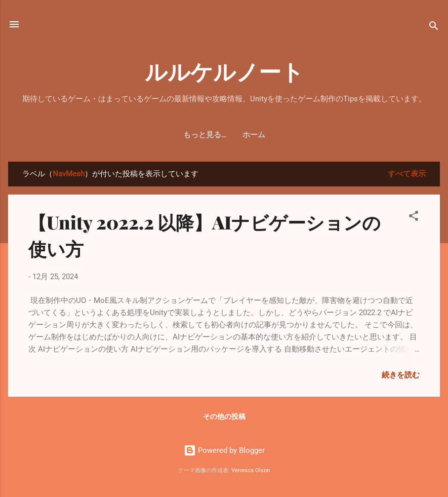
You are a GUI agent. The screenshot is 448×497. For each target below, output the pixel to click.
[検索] (434, 28)
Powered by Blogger (224, 450)
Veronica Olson (251, 470)
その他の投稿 (224, 416)
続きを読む (401, 375)
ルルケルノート (224, 71)
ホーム (224, 135)
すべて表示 (407, 174)
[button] (414, 218)
